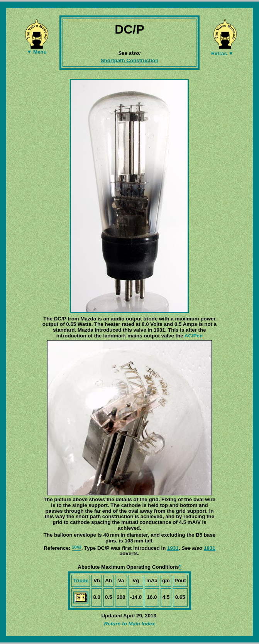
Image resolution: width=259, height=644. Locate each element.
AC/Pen (194, 336)
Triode (81, 580)
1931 (173, 548)
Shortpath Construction (130, 60)
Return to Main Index (130, 624)
